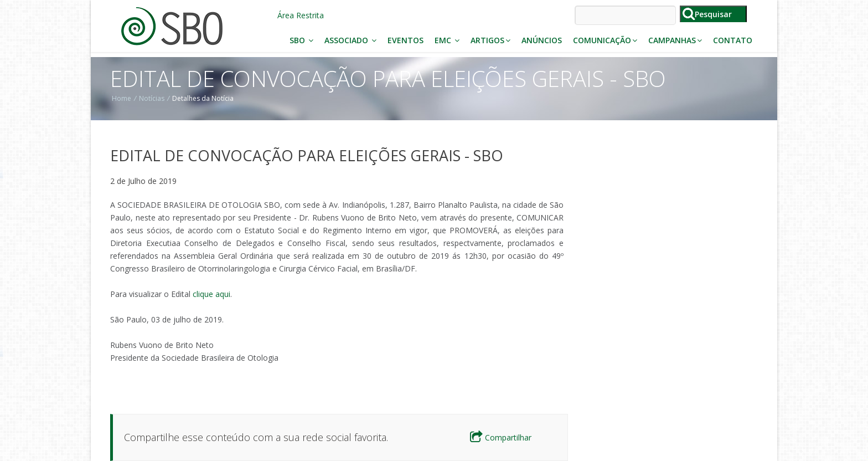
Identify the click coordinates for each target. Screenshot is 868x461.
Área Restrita (301, 15)
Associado (350, 40)
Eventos (405, 40)
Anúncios (542, 40)
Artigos (490, 40)
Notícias (152, 98)
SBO (301, 40)
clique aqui (211, 294)
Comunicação (605, 40)
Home (122, 98)
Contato (733, 40)
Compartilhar (501, 437)
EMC (447, 40)
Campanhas (675, 40)
